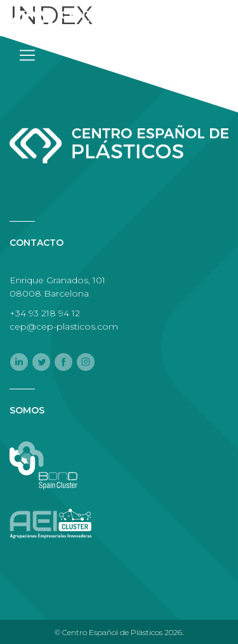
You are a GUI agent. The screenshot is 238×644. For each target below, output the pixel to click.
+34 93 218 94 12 (45, 313)
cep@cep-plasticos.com (64, 326)
